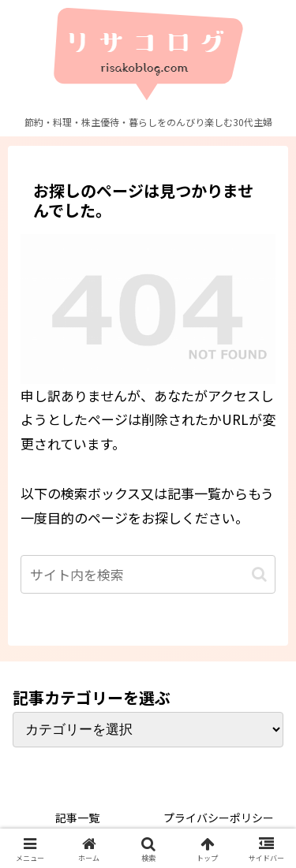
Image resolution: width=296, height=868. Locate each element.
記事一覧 (77, 818)
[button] (259, 574)
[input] (148, 574)
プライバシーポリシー (219, 818)
